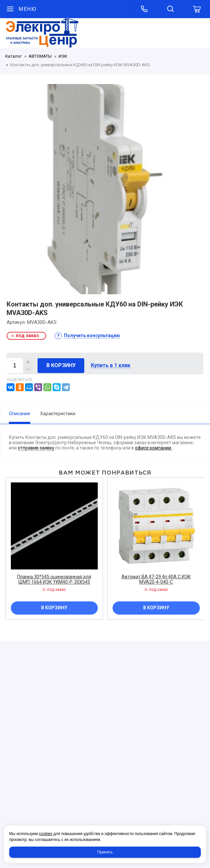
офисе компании (154, 448)
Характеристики (58, 414)
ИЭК (63, 56)
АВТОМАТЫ (40, 56)
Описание (20, 414)
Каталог (13, 56)
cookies (46, 834)
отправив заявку (36, 448)
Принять (105, 852)
